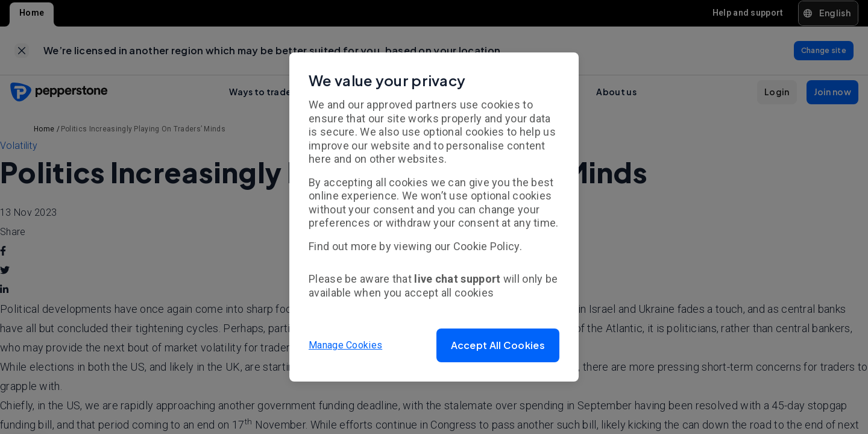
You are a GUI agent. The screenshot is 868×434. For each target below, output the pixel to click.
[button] (498, 345)
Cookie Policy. (488, 246)
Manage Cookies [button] (345, 345)
